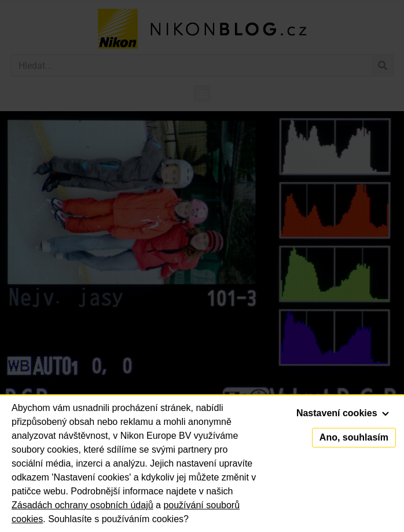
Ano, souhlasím (354, 437)
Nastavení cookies (343, 413)
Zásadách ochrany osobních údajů (82, 505)
